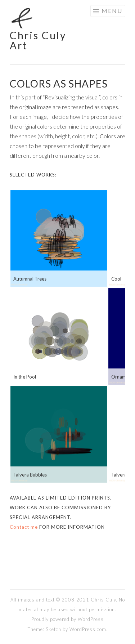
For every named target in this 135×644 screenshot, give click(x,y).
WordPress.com (88, 629)
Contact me (24, 527)
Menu (112, 11)
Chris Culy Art (38, 40)
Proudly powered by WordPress (67, 619)
